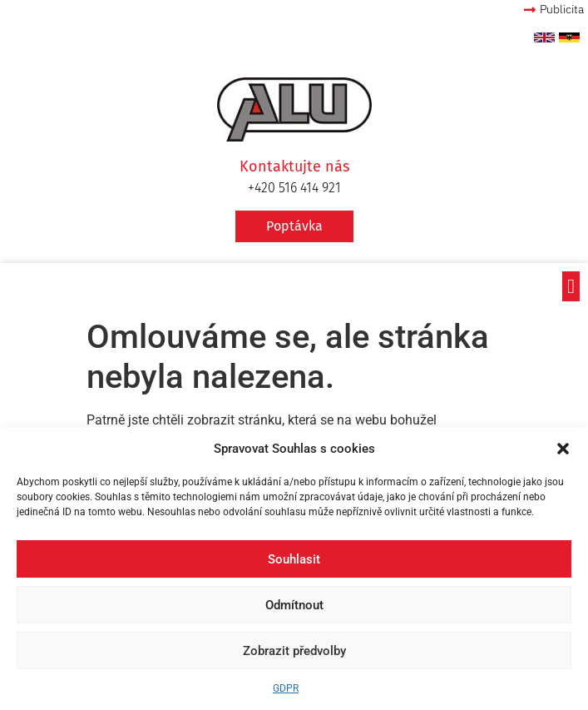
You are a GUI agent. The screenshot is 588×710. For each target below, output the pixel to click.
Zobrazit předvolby (294, 651)
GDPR (286, 688)
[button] (563, 449)
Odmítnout (294, 605)
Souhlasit (294, 559)
